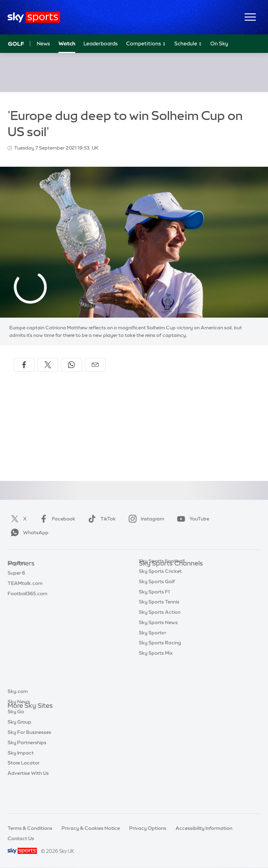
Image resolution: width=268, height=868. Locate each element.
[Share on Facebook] (24, 365)
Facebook (56, 519)
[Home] (34, 17)
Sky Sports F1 (154, 625)
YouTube (192, 519)
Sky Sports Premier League (170, 584)
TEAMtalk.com (25, 594)
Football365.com (27, 605)
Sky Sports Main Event (164, 574)
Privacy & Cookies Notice (91, 828)
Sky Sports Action (160, 646)
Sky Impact (21, 778)
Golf (16, 44)
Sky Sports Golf (157, 615)
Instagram (145, 519)
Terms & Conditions (30, 828)
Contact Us (21, 838)
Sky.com (18, 716)
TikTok (100, 519)
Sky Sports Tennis (159, 635)
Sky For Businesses (29, 757)
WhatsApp (28, 532)
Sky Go (16, 737)
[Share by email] (95, 365)
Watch (67, 43)
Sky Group (19, 747)
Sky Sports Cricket (160, 605)
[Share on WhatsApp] (71, 365)
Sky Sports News (158, 656)
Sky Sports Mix (156, 686)
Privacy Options (148, 828)
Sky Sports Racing (160, 676)
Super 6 (16, 584)
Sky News (19, 727)
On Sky (219, 43)
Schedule (188, 44)
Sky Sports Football (162, 594)
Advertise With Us (28, 798)
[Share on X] (48, 365)
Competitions (146, 44)
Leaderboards (101, 43)
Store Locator (24, 788)
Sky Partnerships (27, 768)
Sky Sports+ (153, 666)
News (43, 43)
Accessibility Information (204, 828)
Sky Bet (16, 574)
